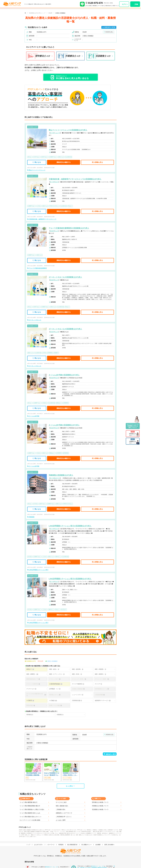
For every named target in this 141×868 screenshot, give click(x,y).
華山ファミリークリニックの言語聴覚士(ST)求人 (68, 130)
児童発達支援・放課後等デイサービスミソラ (43, 219)
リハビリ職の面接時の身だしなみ (30, 813)
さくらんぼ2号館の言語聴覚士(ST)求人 (64, 375)
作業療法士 (60, 715)
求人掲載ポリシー (86, 845)
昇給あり (70, 206)
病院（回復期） (100, 669)
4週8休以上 (58, 557)
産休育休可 (64, 609)
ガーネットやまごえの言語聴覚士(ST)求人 (65, 277)
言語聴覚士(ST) (31, 661)
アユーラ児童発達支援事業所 (38, 268)
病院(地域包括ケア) (33, 679)
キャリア (65, 778)
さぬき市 (57, 133)
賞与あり (30, 157)
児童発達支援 (77, 701)
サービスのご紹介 (61, 802)
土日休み (39, 206)
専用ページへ (133, 434)
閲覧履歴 (91, 6)
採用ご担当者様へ (109, 845)
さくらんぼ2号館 (34, 416)
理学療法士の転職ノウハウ (100, 802)
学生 (27, 778)
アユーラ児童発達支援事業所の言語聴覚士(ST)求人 (69, 228)
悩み (70, 778)
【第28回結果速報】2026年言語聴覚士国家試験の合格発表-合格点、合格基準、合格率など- (33, 774)
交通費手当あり (53, 157)
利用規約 (61, 845)
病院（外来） (77, 674)
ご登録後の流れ (61, 809)
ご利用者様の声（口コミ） (64, 817)
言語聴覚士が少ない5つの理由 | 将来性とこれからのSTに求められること (70, 774)
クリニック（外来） (79, 679)
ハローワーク (51, 845)
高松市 (57, 182)
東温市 (57, 378)
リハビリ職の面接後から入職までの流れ (32, 809)
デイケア (98, 684)
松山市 (57, 231)
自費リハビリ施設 (56, 705)
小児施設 (53, 701)
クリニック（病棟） (102, 679)
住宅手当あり (37, 157)
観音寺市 (57, 478)
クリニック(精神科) (33, 684)
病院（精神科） (100, 674)
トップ (28, 845)
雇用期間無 (66, 453)
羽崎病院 (32, 517)
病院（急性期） (78, 669)
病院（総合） (54, 669)
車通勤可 (56, 353)
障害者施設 (31, 705)
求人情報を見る (97, 162)
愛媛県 (52, 231)
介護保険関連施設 (56, 684)
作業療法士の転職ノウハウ (100, 806)
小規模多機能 (100, 695)
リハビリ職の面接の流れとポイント (31, 817)
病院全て (30, 669)
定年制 (44, 353)
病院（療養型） (32, 674)
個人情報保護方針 (72, 845)
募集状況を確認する (64, 162)
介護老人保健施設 (52, 661)
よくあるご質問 (61, 820)
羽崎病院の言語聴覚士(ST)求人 (61, 475)
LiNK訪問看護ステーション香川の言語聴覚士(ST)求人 (70, 526)
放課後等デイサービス (103, 701)
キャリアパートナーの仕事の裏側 (30, 820)
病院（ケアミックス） (57, 674)
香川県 (52, 133)
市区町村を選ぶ (109, 32)
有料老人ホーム (55, 695)
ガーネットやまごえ (35, 320)
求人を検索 (84, 6)
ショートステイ (78, 695)
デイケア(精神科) (78, 684)
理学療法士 (30, 715)
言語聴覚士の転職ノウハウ (100, 809)
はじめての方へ (39, 845)
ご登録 (136, 4)
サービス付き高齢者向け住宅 (36, 695)
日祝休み (45, 403)
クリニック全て (55, 679)
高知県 (41, 661)
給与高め (36, 504)
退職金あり (59, 403)
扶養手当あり (45, 157)
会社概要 (98, 845)
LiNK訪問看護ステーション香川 (39, 570)
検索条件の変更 (110, 27)
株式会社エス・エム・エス (52, 867)
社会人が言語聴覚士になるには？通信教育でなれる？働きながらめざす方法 (52, 774)
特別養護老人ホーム (102, 689)
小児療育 (30, 701)
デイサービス (31, 689)
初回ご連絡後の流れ (62, 806)
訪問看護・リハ (55, 689)
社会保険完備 (68, 157)
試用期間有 (50, 353)
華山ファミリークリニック (37, 170)
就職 (49, 778)
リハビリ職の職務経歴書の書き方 (30, 806)
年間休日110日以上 (54, 206)
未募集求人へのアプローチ (64, 813)
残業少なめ (61, 157)
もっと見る (69, 786)
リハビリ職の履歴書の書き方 (28, 802)
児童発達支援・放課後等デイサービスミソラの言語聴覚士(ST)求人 (75, 179)
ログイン (125, 4)
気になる (37, 162)
